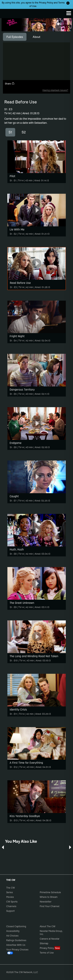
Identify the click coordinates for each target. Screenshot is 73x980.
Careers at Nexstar (50, 939)
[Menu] (69, 13)
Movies (10, 897)
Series (10, 892)
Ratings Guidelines (16, 940)
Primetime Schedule (50, 892)
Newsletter (46, 902)
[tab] (15, 37)
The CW (7, 13)
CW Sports (12, 902)
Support (10, 911)
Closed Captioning (16, 926)
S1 (10, 132)
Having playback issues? (55, 90)
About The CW (47, 926)
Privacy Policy (46, 3)
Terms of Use (47, 953)
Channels (11, 906)
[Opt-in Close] (68, 3)
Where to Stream (49, 897)
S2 (24, 132)
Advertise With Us (16, 945)
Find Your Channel (50, 906)
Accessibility (13, 931)
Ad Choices (12, 936)
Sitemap (44, 943)
